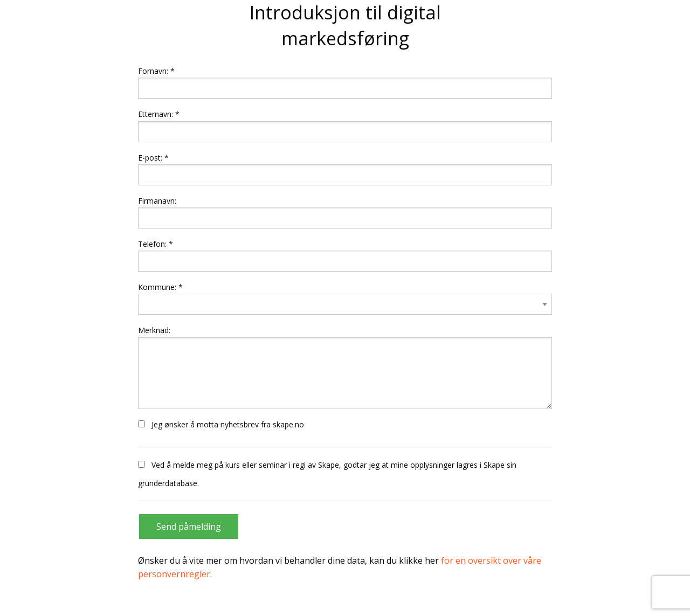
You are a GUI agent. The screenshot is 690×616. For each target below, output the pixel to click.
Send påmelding (189, 527)
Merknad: (345, 367)
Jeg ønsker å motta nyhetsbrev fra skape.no (221, 424)
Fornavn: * (345, 82)
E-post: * (345, 169)
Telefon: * (345, 255)
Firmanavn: (345, 212)
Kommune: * (160, 287)
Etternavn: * (345, 125)
